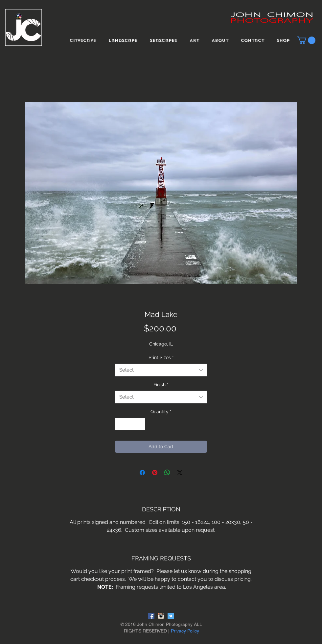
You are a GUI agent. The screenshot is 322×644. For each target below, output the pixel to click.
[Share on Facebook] (142, 473)
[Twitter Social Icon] (171, 616)
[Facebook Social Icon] (151, 616)
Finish (161, 385)
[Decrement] (120, 424)
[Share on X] (180, 473)
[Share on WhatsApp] (167, 473)
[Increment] (140, 424)
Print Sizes (161, 357)
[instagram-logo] (161, 616)
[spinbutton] (130, 424)
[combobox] (161, 370)
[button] (306, 40)
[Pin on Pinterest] (155, 473)
